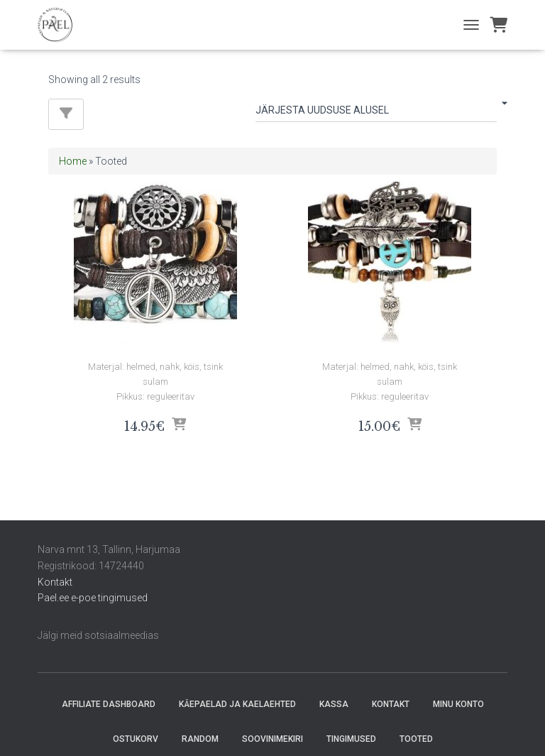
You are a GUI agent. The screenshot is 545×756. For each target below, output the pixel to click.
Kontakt (55, 582)
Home (73, 161)
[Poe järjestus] (376, 113)
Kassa (334, 704)
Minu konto (458, 704)
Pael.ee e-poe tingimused (93, 598)
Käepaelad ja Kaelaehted (237, 704)
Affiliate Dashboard (109, 704)
